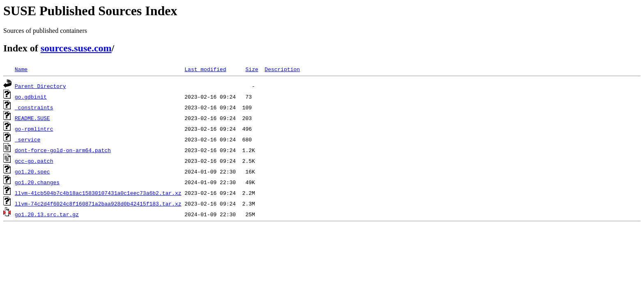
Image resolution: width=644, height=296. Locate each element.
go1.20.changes (37, 182)
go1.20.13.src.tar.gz (47, 214)
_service (28, 139)
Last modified (205, 69)
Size (252, 69)
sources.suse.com (76, 48)
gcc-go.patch (34, 161)
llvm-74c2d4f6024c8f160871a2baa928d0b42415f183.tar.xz (98, 203)
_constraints (34, 107)
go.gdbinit (31, 97)
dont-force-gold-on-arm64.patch (63, 150)
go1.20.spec (32, 171)
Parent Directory (40, 86)
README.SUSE (32, 118)
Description (282, 69)
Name (21, 69)
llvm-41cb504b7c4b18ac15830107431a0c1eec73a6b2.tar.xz (98, 193)
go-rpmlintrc (34, 129)
